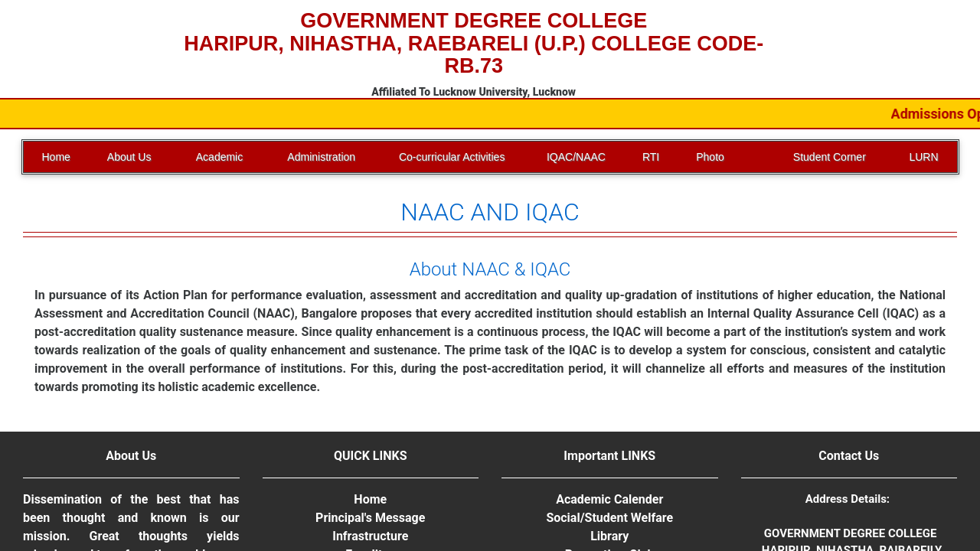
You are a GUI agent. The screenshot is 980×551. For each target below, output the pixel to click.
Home (56, 157)
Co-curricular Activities (452, 157)
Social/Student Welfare (609, 518)
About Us (129, 157)
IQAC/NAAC (576, 157)
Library (609, 536)
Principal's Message (370, 518)
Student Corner (830, 157)
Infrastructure (370, 536)
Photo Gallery (713, 161)
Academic (219, 157)
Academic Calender (609, 499)
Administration (321, 157)
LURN (923, 157)
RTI (651, 157)
